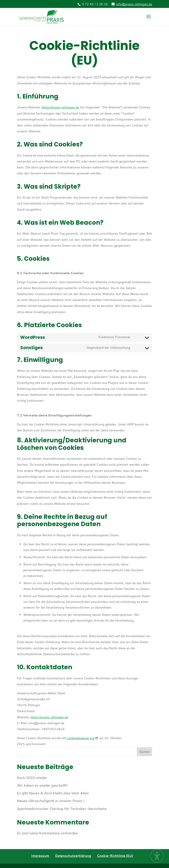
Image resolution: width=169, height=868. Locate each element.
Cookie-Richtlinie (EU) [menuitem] (115, 856)
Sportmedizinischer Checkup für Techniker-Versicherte (62, 809)
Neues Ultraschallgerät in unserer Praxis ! (51, 801)
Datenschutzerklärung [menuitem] (73, 856)
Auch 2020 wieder (32, 778)
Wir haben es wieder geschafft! (42, 785)
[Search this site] (84, 752)
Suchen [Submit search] (144, 752)
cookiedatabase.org (81, 738)
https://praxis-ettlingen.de (60, 107)
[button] (149, 19)
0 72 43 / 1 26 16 (95, 4)
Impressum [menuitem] (40, 856)
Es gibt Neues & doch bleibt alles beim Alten (53, 793)
